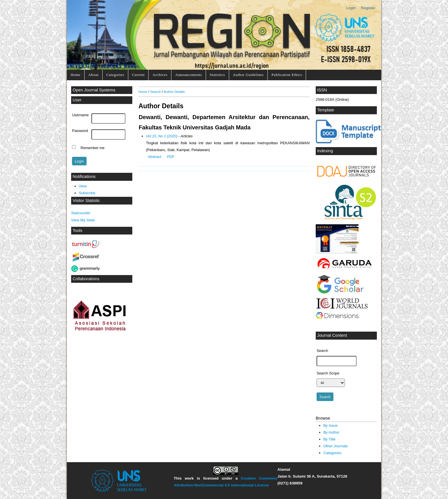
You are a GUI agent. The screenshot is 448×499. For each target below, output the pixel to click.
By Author (332, 432)
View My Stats (83, 220)
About (93, 75)
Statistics (217, 75)
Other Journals (336, 446)
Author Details (174, 92)
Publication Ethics (287, 75)
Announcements (188, 75)
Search (156, 92)
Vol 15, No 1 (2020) (162, 136)
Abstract (154, 157)
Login (351, 8)
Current (138, 75)
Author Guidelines (248, 75)
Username (80, 115)
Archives (160, 75)
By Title (330, 439)
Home (75, 75)
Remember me (93, 148)
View (83, 186)
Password (80, 131)
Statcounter (81, 213)
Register (368, 8)
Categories (115, 75)
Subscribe (87, 193)
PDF (171, 157)
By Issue (331, 425)
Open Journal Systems (94, 90)
